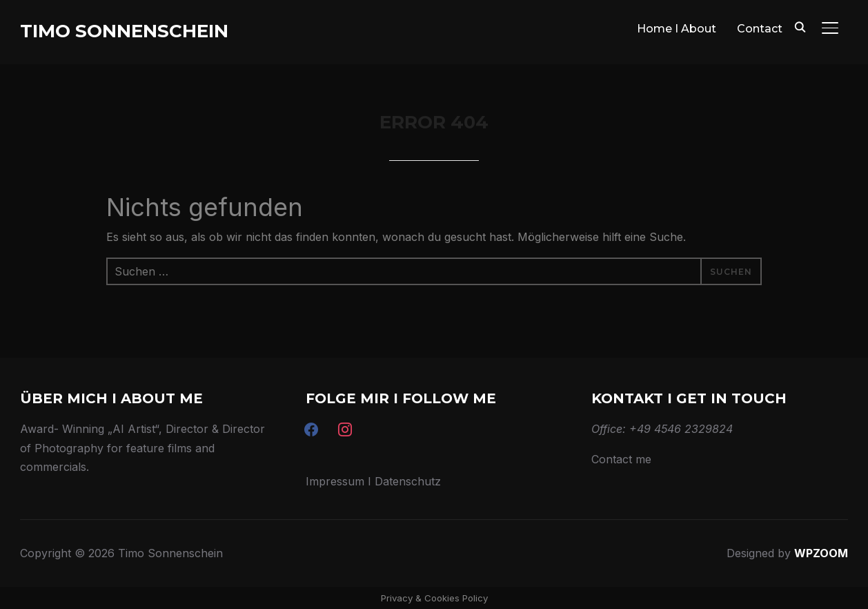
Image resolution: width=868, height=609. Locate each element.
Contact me (621, 459)
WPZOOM (821, 553)
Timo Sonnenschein (124, 31)
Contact (760, 29)
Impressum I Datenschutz (373, 481)
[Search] (800, 26)
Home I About (677, 29)
